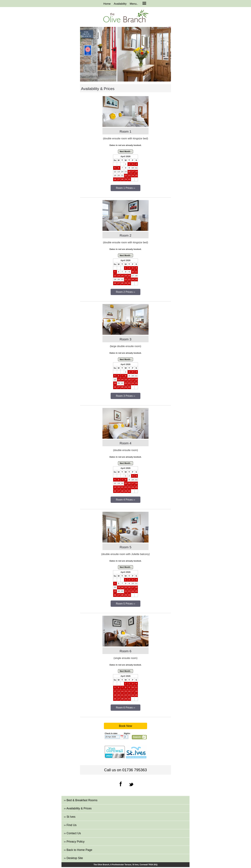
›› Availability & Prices (78, 808)
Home (107, 4)
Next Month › (126, 152)
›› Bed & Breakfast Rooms (81, 800)
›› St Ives (70, 817)
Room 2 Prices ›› (125, 292)
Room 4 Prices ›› (125, 500)
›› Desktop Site (73, 858)
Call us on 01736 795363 (126, 770)
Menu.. (134, 4)
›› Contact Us (72, 833)
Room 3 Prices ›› (125, 396)
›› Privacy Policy (74, 842)
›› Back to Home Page (78, 850)
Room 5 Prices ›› (125, 604)
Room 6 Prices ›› (125, 708)
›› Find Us (70, 825)
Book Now (125, 726)
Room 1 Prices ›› (125, 188)
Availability (120, 4)
